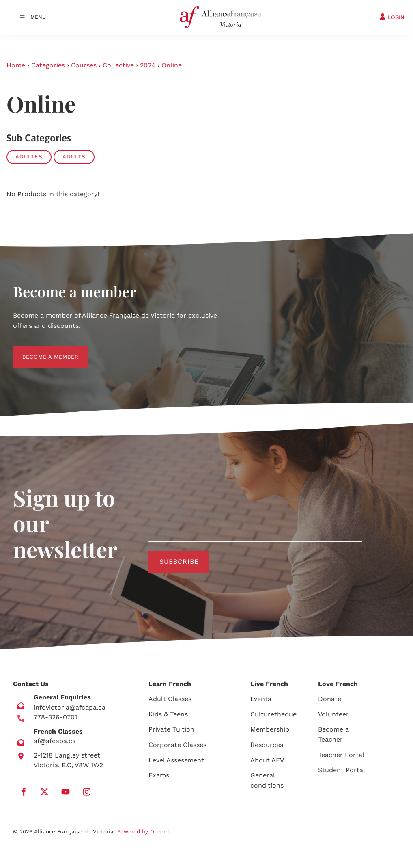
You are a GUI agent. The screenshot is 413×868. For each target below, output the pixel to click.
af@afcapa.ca (55, 741)
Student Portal (342, 770)
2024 (148, 65)
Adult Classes (170, 699)
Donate (330, 699)
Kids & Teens (168, 714)
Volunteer (333, 714)
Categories (48, 65)
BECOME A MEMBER (41, 351)
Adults (74, 157)
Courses (84, 65)
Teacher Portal (341, 755)
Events (261, 699)
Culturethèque (273, 714)
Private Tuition (171, 729)
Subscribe (179, 562)
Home (16, 65)
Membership (270, 729)
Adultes (29, 157)
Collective (118, 65)
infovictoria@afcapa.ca (70, 707)
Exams (159, 775)
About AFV (267, 760)
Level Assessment (176, 760)
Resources (267, 745)
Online (172, 65)
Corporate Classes (177, 745)
